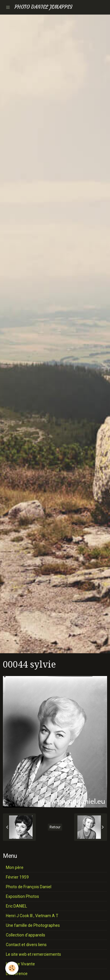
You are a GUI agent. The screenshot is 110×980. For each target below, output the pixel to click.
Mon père (15, 867)
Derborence (17, 974)
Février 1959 (17, 877)
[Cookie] (12, 968)
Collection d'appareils (26, 935)
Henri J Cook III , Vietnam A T (32, 916)
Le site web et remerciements (33, 954)
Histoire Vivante (20, 964)
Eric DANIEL (16, 906)
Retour (55, 827)
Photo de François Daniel (29, 887)
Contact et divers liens (26, 945)
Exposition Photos (22, 896)
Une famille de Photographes (33, 925)
